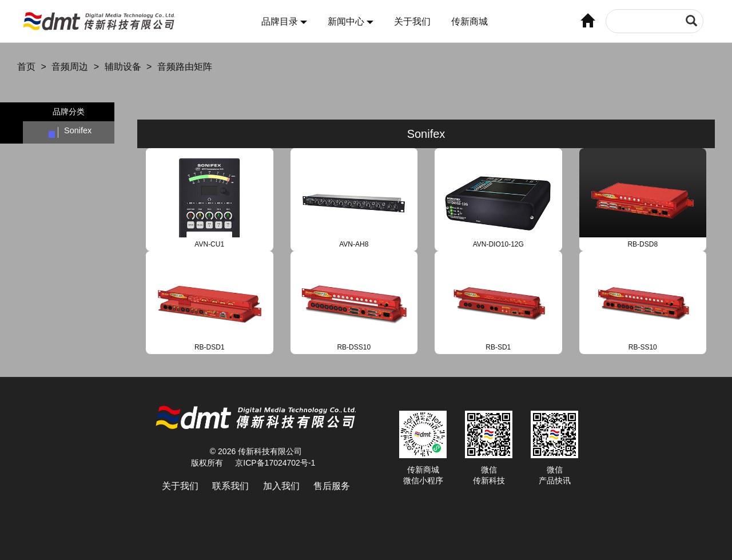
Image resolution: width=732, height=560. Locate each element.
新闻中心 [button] (351, 21)
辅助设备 (123, 67)
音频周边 (70, 67)
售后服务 (332, 486)
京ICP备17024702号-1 (275, 463)
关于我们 (412, 21)
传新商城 (470, 21)
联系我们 (230, 486)
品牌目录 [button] (284, 21)
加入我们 (281, 486)
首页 (26, 67)
